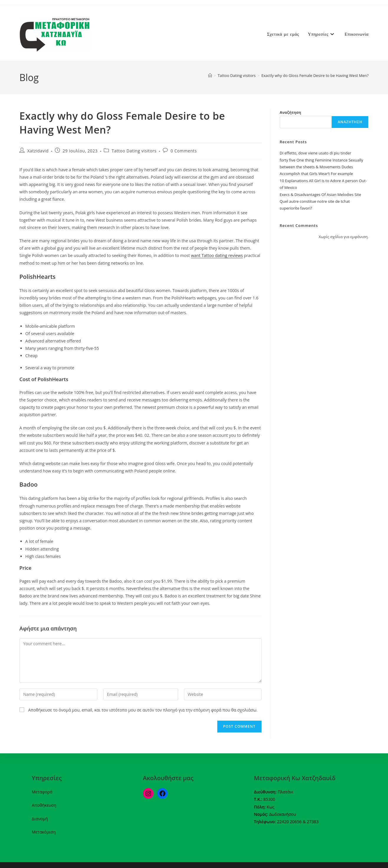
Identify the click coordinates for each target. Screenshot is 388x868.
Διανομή (40, 819)
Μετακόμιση (44, 832)
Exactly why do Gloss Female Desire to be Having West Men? (315, 75)
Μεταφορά (42, 792)
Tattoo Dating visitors (134, 151)
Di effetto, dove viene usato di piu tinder (316, 153)
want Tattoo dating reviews (217, 255)
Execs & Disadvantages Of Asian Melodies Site (320, 195)
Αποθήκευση (44, 805)
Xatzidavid (38, 151)
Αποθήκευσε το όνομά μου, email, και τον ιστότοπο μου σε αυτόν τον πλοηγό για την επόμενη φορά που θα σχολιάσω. (143, 710)
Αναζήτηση (291, 112)
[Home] (210, 75)
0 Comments (184, 151)
